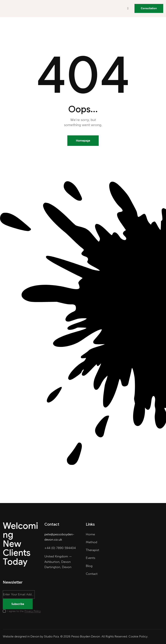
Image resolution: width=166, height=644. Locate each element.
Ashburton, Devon (58, 562)
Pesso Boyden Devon (86, 636)
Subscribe (18, 604)
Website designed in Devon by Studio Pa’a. (31, 636)
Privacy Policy (33, 611)
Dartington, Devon (58, 567)
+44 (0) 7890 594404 (60, 548)
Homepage (83, 141)
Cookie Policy (138, 636)
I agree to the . (24, 611)
